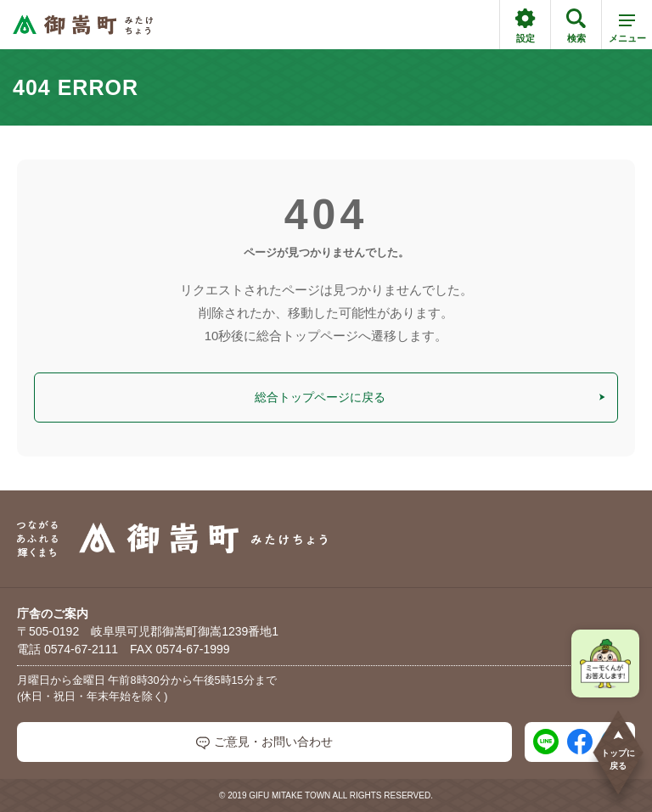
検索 (576, 26)
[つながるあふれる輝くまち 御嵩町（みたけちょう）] (83, 25)
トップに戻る (618, 750)
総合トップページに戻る (430, 397)
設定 (525, 26)
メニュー (627, 31)
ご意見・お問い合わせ (264, 742)
